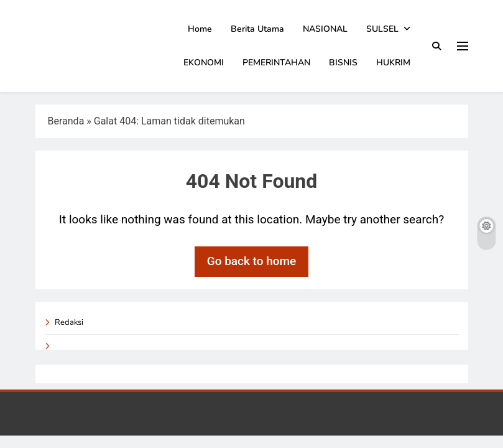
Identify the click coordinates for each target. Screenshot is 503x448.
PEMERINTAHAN (276, 63)
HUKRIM (393, 63)
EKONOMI (204, 63)
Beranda (66, 121)
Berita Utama (257, 29)
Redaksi (69, 322)
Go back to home (252, 261)
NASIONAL (325, 29)
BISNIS (343, 63)
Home (200, 29)
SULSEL (382, 29)
